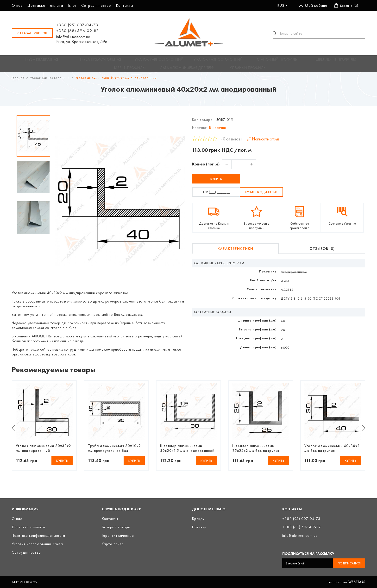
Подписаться (349, 563)
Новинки (199, 527)
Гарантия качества (118, 536)
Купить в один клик (261, 196)
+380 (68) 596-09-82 (78, 31)
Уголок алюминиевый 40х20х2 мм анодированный (116, 81)
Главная (18, 81)
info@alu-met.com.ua (73, 37)
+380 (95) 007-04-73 (77, 25)
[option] (33, 140)
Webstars (357, 582)
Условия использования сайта (37, 544)
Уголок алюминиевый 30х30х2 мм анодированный (44, 452)
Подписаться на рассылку (308, 554)
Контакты (125, 5)
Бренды (198, 519)
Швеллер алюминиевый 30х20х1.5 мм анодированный (187, 452)
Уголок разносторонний (50, 81)
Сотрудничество (96, 5)
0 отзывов (232, 142)
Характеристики (235, 252)
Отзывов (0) (322, 252)
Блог (72, 5)
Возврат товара (116, 527)
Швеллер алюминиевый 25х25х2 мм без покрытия (256, 452)
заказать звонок (32, 33)
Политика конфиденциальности (38, 536)
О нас (17, 5)
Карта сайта (113, 544)
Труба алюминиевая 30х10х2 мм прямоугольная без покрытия (114, 452)
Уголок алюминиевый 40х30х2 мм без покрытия (332, 452)
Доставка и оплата (45, 5)
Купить (216, 182)
